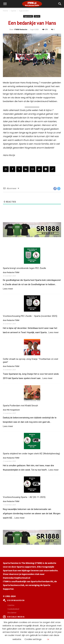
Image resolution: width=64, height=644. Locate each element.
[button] (60, 4)
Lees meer (8, 289)
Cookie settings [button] (33, 639)
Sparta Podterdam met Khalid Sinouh (20, 406)
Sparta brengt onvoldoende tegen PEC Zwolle (24, 268)
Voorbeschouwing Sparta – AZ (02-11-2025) (24, 497)
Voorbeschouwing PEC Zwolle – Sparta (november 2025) (30, 316)
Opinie (13, 11)
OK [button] (48, 639)
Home (5, 11)
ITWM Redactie (21, 29)
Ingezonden (24, 11)
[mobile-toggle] (5, 4)
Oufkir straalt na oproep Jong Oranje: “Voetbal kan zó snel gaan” (30, 361)
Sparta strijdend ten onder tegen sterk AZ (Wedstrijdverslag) (31, 454)
